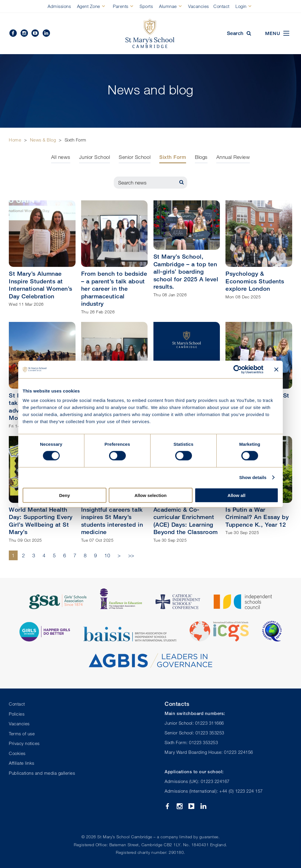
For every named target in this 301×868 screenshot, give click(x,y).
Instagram (24, 33)
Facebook (13, 33)
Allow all (236, 495)
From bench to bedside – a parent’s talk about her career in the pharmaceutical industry (114, 288)
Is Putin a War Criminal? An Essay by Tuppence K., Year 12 (257, 517)
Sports (146, 6)
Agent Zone (89, 6)
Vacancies (199, 6)
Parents (121, 6)
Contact (221, 6)
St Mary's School (150, 34)
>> (131, 555)
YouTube (35, 33)
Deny (65, 495)
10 (107, 555)
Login (241, 6)
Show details (253, 477)
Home (15, 140)
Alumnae (168, 6)
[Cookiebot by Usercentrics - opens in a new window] (238, 370)
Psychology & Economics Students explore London (255, 281)
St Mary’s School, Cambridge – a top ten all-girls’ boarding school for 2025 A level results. (186, 271)
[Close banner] (276, 370)
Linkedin (46, 33)
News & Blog (43, 140)
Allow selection (150, 495)
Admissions (59, 6)
